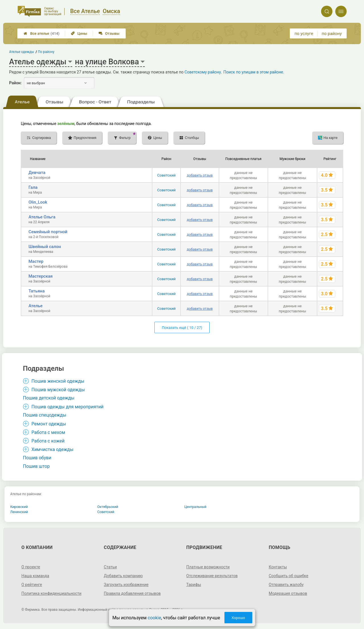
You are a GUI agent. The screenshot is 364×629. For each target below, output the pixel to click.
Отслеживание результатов (212, 576)
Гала (33, 187)
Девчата (37, 173)
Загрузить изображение (126, 585)
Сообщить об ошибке (288, 576)
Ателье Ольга (42, 217)
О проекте (31, 567)
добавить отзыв (200, 175)
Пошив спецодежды (45, 415)
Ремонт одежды (49, 424)
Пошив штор (36, 466)
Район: (15, 83)
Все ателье (42, 33)
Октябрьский (108, 507)
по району (332, 34)
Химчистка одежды (53, 449)
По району (46, 52)
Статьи (110, 567)
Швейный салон (45, 247)
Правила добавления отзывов (132, 593)
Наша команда (35, 576)
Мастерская (41, 276)
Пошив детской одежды (49, 398)
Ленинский (19, 512)
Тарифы (194, 585)
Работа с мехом (48, 432)
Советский (167, 175)
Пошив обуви (37, 458)
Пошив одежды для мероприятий (68, 407)
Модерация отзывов (288, 593)
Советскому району (203, 72)
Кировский (19, 507)
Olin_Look (38, 202)
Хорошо (238, 618)
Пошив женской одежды (58, 381)
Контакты (278, 567)
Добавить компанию (123, 576)
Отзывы (109, 33)
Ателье (35, 306)
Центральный (195, 507)
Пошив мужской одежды (58, 390)
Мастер (36, 261)
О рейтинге (32, 585)
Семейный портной (48, 232)
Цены (79, 33)
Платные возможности (208, 567)
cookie (154, 618)
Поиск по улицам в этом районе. (254, 72)
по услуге (304, 34)
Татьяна (37, 291)
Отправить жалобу (286, 585)
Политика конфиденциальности (51, 593)
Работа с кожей (48, 441)
